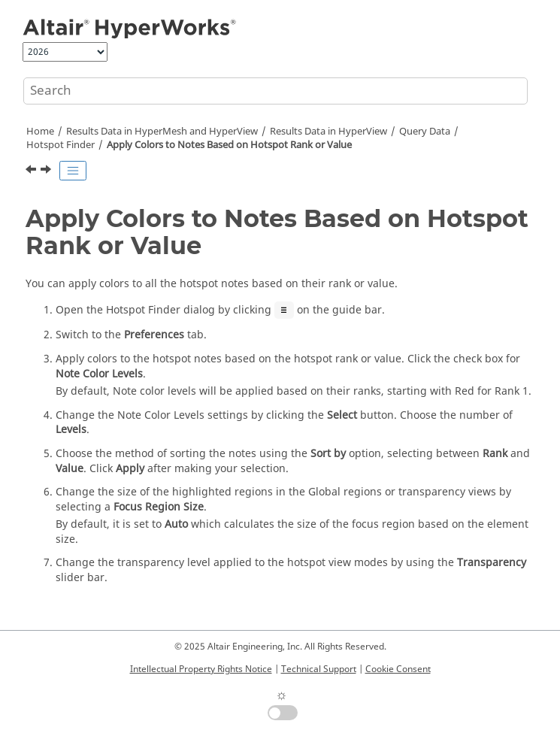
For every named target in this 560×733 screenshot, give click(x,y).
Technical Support (319, 669)
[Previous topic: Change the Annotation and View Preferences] (32, 171)
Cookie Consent (398, 669)
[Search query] (275, 91)
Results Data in (328, 132)
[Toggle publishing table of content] (73, 171)
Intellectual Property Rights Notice (201, 669)
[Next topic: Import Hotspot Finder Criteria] (47, 171)
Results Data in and (162, 132)
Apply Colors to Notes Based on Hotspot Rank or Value (229, 145)
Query (425, 132)
